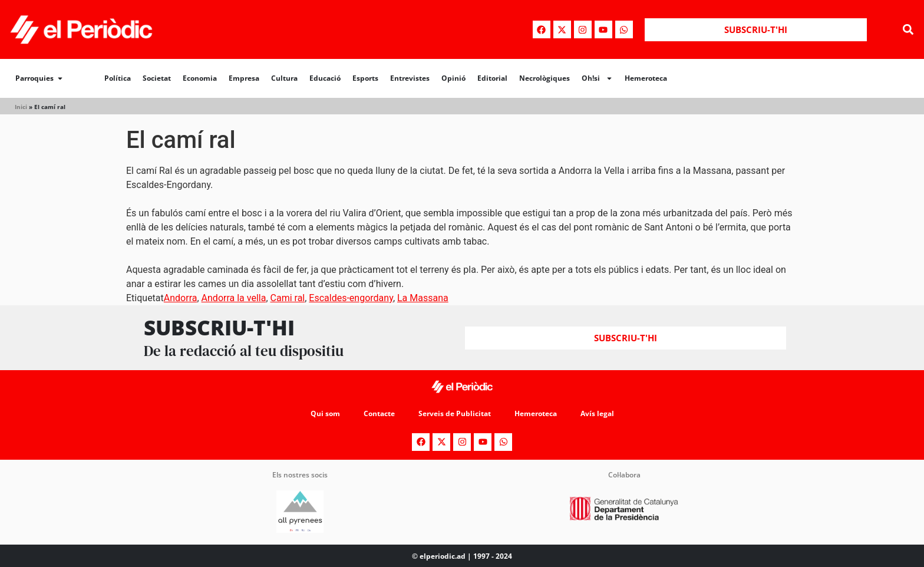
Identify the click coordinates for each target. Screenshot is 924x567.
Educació (325, 78)
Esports (365, 78)
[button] (908, 30)
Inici (21, 107)
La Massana (423, 298)
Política (118, 78)
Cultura (284, 78)
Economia (200, 78)
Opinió (453, 78)
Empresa (244, 78)
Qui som (325, 413)
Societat (157, 78)
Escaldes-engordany (351, 298)
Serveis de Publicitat (455, 413)
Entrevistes (410, 78)
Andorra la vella (234, 298)
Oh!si (597, 78)
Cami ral (288, 298)
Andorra (181, 298)
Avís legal (597, 413)
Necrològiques (544, 78)
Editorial (492, 78)
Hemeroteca (646, 78)
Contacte (379, 413)
